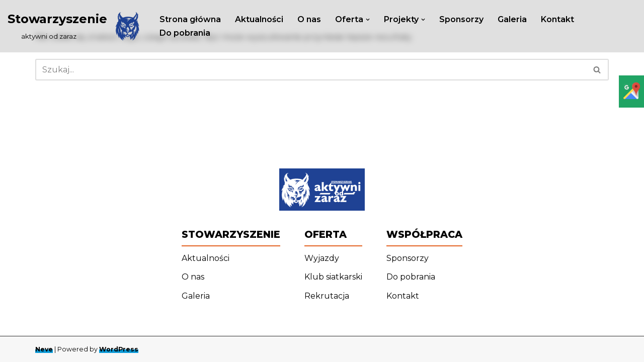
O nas (309, 19)
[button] (368, 20)
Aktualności (259, 19)
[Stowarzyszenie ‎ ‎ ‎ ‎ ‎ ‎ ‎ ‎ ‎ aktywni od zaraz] (75, 26)
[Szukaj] (311, 70)
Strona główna (190, 19)
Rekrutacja (327, 296)
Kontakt (557, 19)
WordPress (119, 349)
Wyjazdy (322, 258)
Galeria (512, 19)
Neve (44, 349)
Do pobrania (185, 33)
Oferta (326, 234)
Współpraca (424, 234)
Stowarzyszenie (231, 234)
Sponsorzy (461, 19)
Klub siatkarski (333, 277)
